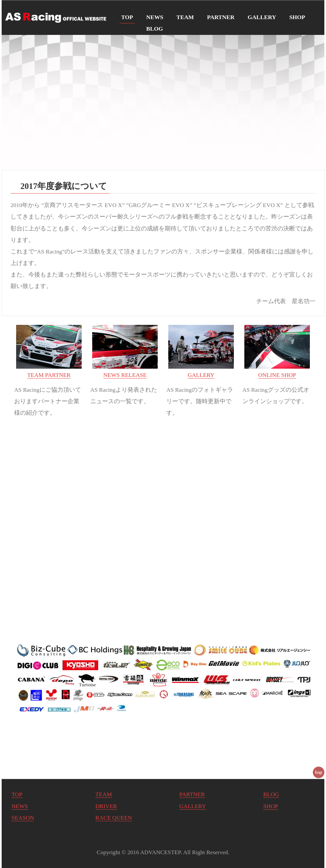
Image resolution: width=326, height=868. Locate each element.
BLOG (155, 29)
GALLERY (262, 17)
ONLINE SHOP (277, 375)
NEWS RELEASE (125, 375)
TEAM (185, 17)
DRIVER (106, 806)
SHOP (297, 17)
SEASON (23, 818)
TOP (127, 17)
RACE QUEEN (114, 818)
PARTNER (221, 17)
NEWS (155, 17)
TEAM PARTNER (49, 375)
